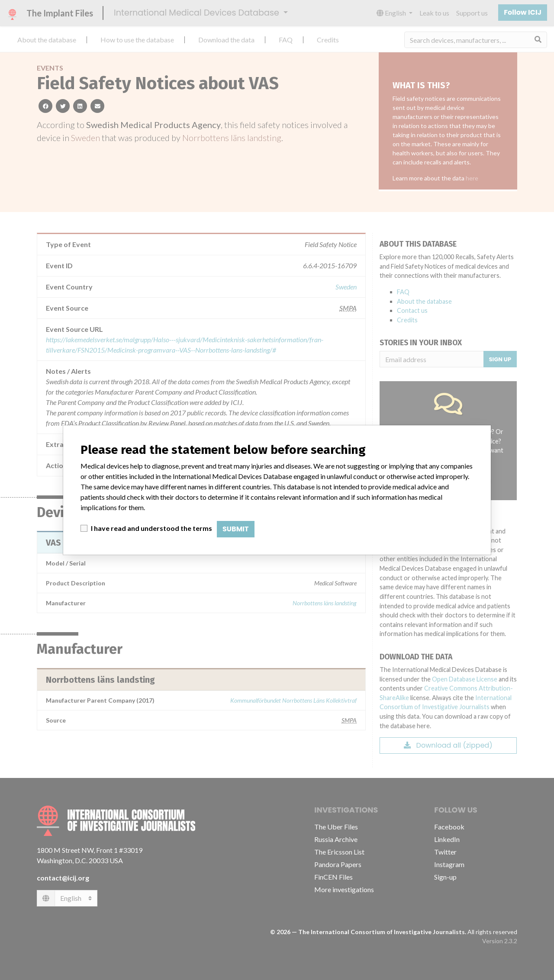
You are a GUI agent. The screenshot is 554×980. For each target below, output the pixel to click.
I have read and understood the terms (151, 528)
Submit (236, 529)
